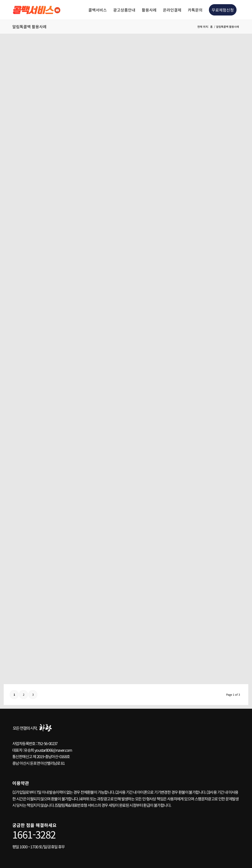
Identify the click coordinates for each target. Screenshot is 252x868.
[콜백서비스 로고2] (38, 10)
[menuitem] (98, 10)
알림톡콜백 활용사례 (29, 27)
